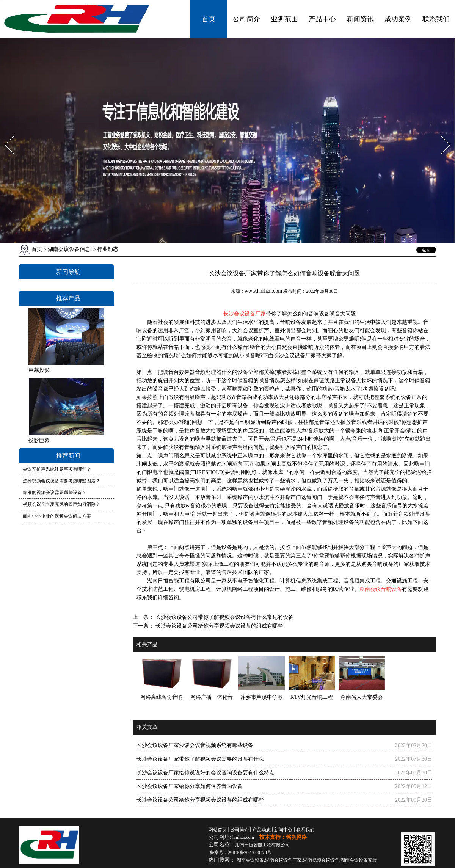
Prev (5, 133)
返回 (426, 250)
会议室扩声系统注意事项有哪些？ (57, 469)
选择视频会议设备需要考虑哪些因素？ (61, 481)
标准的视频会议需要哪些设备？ (55, 493)
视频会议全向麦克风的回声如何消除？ (61, 504)
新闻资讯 (360, 19)
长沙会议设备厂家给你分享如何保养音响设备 (190, 786)
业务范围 (284, 19)
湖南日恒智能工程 (262, 845)
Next (441, 133)
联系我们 (436, 19)
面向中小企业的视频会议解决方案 (57, 516)
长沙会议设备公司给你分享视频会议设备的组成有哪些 (218, 626)
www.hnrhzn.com (263, 291)
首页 (209, 19)
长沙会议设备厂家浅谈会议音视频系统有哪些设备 (195, 745)
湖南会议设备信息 (69, 249)
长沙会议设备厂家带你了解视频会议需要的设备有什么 (200, 759)
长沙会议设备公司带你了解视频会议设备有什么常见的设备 (224, 617)
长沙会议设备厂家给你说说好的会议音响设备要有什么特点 (206, 773)
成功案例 (398, 19)
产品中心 (322, 19)
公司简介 (246, 19)
